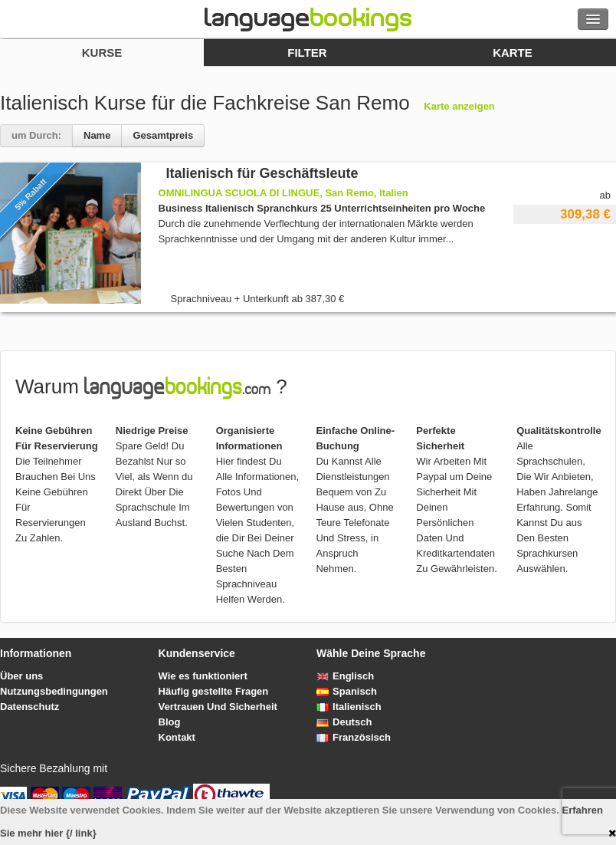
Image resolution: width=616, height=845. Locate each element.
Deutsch (344, 722)
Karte (513, 53)
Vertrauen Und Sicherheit (218, 707)
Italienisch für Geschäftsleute (262, 173)
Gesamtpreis (163, 135)
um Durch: (36, 135)
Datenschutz (29, 707)
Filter (307, 53)
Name (97, 135)
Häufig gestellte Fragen (214, 691)
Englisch (345, 676)
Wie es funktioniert (203, 676)
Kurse (102, 53)
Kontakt (177, 737)
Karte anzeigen (459, 106)
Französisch (354, 737)
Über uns (21, 676)
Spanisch (347, 691)
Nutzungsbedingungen (54, 691)
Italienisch (349, 707)
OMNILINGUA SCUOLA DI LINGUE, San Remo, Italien (283, 193)
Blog (170, 722)
